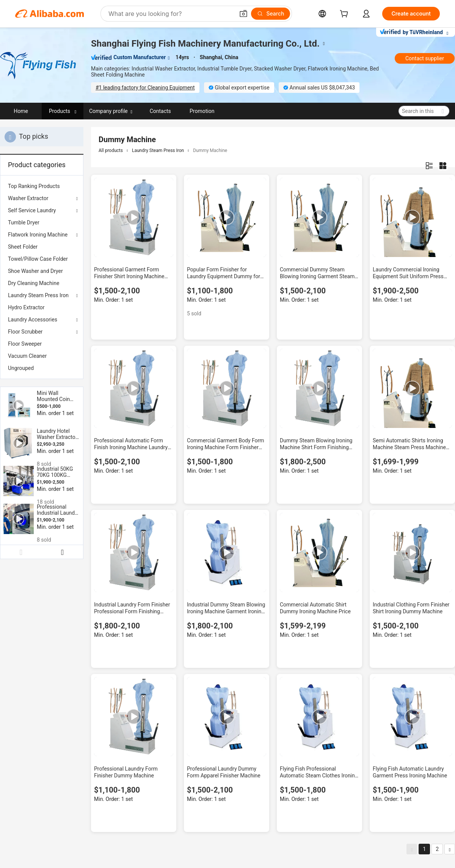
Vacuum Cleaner (27, 356)
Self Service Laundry (32, 210)
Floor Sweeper (25, 344)
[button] (243, 14)
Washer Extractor (28, 198)
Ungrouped (21, 368)
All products (111, 150)
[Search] (271, 14)
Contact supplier (425, 58)
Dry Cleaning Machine (34, 283)
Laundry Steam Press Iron (38, 295)
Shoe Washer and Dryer (35, 271)
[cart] (345, 15)
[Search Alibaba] (171, 14)
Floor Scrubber (25, 332)
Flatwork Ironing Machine (38, 235)
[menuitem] (42, 186)
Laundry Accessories (33, 320)
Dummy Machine (210, 150)
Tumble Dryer (24, 222)
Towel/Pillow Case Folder (38, 259)
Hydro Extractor (26, 307)
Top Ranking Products (34, 186)
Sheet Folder (23, 247)
